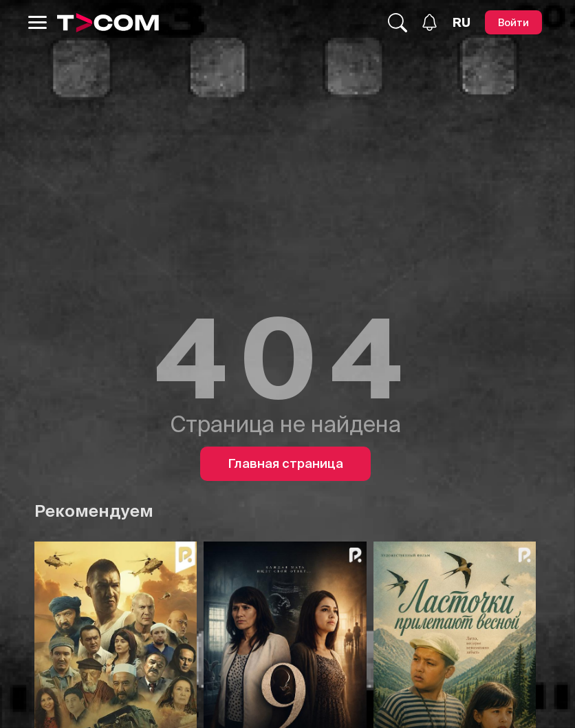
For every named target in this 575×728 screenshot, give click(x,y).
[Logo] (108, 23)
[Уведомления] (430, 22)
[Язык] (462, 23)
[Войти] (513, 22)
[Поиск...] (398, 23)
